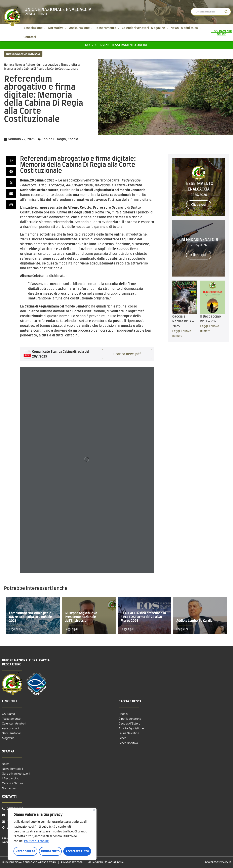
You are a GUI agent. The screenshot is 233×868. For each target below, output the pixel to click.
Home (8, 65)
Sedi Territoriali (12, 733)
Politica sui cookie (36, 841)
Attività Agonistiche (131, 728)
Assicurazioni (10, 728)
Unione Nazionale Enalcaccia (58, 10)
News (19, 65)
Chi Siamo (8, 714)
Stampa (8, 751)
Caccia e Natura (12, 783)
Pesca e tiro (36, 14)
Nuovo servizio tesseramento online (116, 45)
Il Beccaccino (11, 778)
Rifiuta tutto (50, 851)
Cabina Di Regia (54, 139)
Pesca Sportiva (128, 743)
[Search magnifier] (226, 12)
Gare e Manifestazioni (16, 773)
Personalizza (25, 851)
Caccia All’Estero (129, 723)
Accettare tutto (77, 851)
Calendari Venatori (14, 723)
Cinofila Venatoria (130, 719)
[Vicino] (94, 810)
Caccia (73, 139)
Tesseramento (11, 719)
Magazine (8, 738)
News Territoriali (12, 769)
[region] (52, 834)
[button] (11, 160)
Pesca (123, 738)
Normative (9, 788)
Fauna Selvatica (129, 733)
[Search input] (209, 12)
